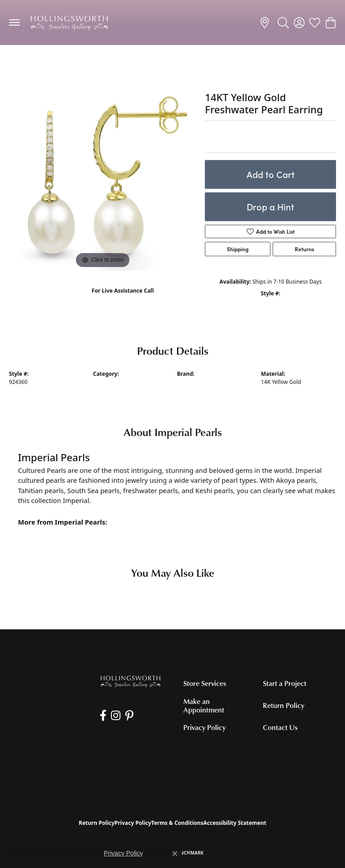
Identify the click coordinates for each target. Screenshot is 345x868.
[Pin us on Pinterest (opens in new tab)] (128, 716)
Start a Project (285, 683)
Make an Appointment (204, 706)
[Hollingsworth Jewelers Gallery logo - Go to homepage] (69, 22)
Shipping (238, 249)
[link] (266, 22)
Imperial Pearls (196, 382)
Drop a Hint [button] (270, 207)
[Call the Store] (35, 719)
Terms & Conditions (177, 823)
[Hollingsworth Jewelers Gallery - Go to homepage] (130, 681)
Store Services (205, 683)
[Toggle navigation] (14, 22)
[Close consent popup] (175, 854)
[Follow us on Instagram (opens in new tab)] (115, 716)
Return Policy (283, 705)
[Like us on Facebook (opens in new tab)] (103, 716)
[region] (102, 177)
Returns (304, 249)
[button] (283, 22)
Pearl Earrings (34, 63)
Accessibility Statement (234, 823)
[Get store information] (39, 730)
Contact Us (280, 727)
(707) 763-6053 (123, 300)
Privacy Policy (204, 727)
